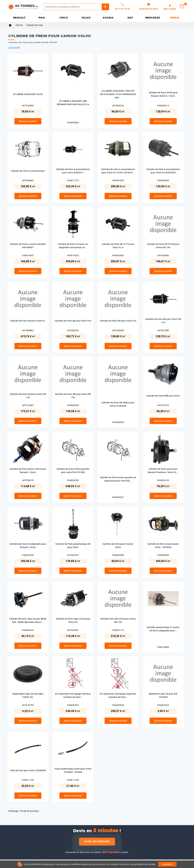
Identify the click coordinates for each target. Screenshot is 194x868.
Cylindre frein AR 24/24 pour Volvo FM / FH (118, 620)
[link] (149, 7)
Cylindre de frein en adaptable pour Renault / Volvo (28, 546)
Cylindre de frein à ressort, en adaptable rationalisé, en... (73, 246)
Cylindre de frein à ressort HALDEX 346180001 (28, 246)
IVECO (64, 18)
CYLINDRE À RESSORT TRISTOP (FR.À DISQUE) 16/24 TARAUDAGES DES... (118, 94)
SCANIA (108, 18)
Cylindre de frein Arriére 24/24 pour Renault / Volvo (28, 471)
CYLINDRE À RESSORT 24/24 (28, 94)
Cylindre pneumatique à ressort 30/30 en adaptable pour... (163, 629)
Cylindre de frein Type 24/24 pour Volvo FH (73, 620)
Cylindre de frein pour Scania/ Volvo (118, 546)
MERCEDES (153, 18)
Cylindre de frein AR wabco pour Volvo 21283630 (118, 404)
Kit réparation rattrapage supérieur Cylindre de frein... (118, 695)
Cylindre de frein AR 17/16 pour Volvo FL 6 (118, 246)
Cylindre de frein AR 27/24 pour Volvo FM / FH (163, 246)
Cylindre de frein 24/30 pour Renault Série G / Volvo (163, 94)
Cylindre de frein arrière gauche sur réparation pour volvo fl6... (118, 479)
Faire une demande (97, 842)
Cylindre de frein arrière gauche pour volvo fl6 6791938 (73, 471)
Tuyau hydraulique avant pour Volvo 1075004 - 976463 (73, 770)
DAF (130, 18)
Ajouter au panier (28, 121)
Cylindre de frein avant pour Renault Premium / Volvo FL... (163, 471)
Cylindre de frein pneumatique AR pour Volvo (73, 546)
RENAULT (19, 18)
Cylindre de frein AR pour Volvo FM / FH (163, 321)
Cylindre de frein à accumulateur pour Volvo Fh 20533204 (163, 171)
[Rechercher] (77, 7)
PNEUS (175, 18)
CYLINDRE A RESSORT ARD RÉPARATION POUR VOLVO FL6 (73, 103)
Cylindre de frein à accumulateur (28, 171)
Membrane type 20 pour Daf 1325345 (163, 695)
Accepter (167, 864)
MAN (42, 18)
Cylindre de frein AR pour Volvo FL (28, 321)
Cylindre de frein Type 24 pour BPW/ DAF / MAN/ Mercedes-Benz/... (28, 620)
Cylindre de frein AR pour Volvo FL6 (73, 321)
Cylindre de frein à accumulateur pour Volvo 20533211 (73, 171)
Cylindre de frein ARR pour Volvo (163, 396)
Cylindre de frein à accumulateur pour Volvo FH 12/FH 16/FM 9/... (118, 171)
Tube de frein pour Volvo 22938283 (28, 770)
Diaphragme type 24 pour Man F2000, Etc (28, 695)
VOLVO (86, 18)
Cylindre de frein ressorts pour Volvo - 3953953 (163, 546)
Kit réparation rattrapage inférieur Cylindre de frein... (73, 695)
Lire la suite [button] (14, 47)
